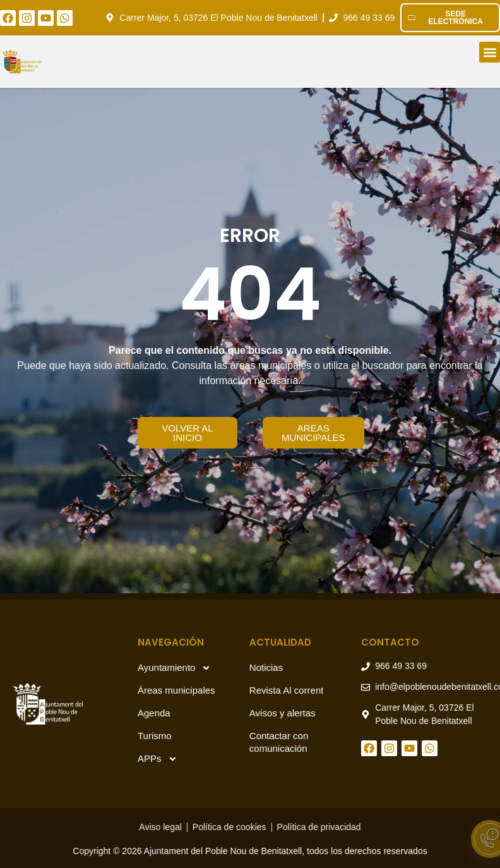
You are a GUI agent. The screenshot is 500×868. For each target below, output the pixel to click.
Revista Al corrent (287, 690)
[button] (490, 52)
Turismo (155, 736)
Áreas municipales (176, 690)
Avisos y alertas (283, 713)
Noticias (266, 667)
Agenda (154, 713)
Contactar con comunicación (279, 742)
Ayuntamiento (174, 668)
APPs (158, 759)
